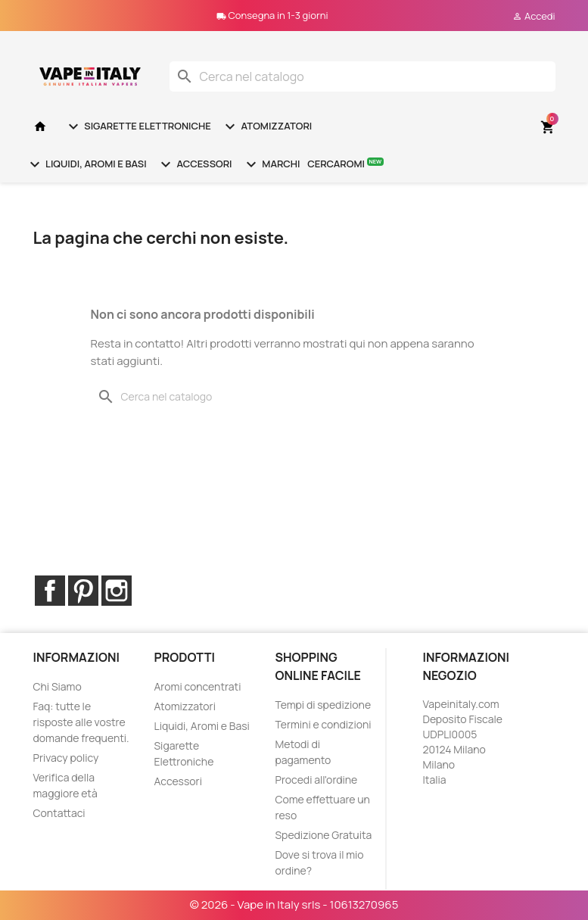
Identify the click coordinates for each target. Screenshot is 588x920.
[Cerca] (362, 76)
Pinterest (83, 591)
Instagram (117, 591)
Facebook (50, 591)
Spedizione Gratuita (323, 835)
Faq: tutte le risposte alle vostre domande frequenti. (81, 722)
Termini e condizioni (323, 724)
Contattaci (59, 813)
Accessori (194, 164)
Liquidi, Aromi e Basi (86, 164)
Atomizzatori (266, 126)
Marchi (271, 164)
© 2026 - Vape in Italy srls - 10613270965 (294, 904)
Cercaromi (345, 163)
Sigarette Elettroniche (138, 126)
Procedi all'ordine (316, 780)
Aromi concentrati (197, 686)
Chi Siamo (58, 686)
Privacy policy (66, 758)
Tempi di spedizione (323, 705)
